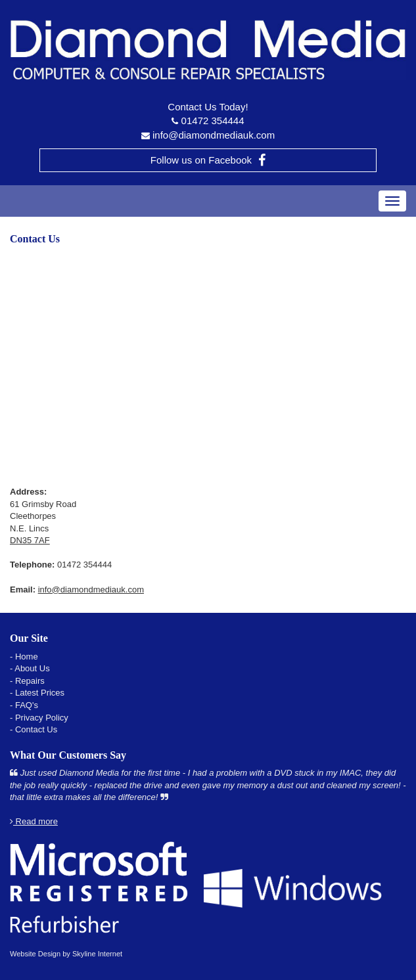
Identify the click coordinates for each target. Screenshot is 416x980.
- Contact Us (34, 729)
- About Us (30, 668)
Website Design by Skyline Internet (66, 954)
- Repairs (27, 681)
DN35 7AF (30, 540)
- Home (24, 657)
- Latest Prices (37, 693)
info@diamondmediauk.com (214, 135)
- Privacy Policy (39, 718)
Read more (34, 821)
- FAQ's (24, 705)
